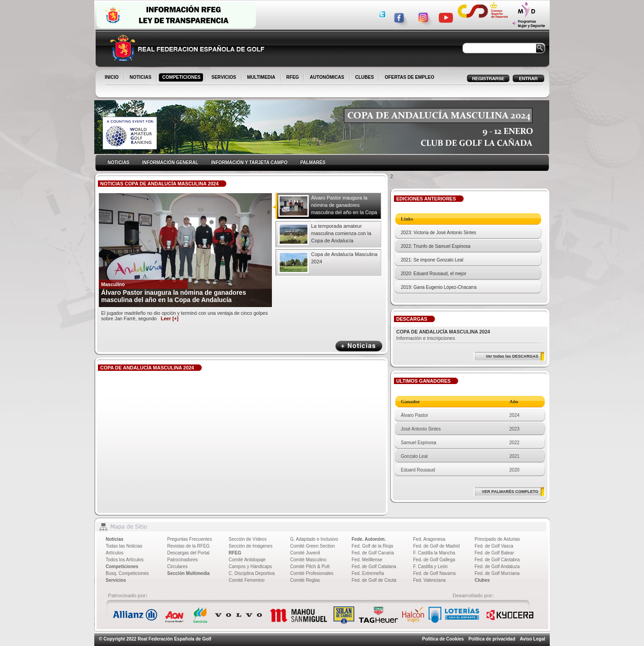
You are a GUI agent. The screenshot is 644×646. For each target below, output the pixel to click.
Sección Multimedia (188, 573)
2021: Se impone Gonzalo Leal (432, 260)
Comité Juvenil (305, 553)
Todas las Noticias (124, 546)
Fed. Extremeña (368, 573)
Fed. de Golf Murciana (497, 573)
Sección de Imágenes (250, 546)
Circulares (177, 567)
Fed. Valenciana (429, 580)
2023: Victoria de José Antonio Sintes (438, 233)
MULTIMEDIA (262, 78)
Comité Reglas (305, 580)
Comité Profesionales (312, 573)
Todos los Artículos (125, 560)
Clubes (482, 580)
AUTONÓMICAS (327, 77)
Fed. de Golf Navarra (434, 573)
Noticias (115, 539)
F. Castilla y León (430, 567)
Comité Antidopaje (247, 560)
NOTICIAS (141, 78)
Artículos (115, 553)
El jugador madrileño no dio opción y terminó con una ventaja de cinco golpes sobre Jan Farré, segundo (184, 316)
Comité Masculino (308, 560)
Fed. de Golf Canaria (373, 553)
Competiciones (122, 567)
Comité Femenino (247, 580)
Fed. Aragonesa (429, 539)
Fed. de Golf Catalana (374, 567)
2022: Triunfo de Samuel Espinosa (436, 246)
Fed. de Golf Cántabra (497, 560)
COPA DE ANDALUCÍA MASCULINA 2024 (443, 332)
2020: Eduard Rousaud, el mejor (434, 274)
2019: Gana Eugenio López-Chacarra (439, 287)
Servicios (116, 580)
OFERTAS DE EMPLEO (410, 77)
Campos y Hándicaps (250, 567)
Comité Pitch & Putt (310, 567)
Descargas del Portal (188, 553)
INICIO (112, 78)
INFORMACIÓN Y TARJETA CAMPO (249, 162)
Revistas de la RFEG (188, 546)
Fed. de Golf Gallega (434, 560)
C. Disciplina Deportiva (252, 573)
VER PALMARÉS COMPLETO (510, 492)
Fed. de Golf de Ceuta (374, 580)
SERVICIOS (224, 78)
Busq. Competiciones (127, 573)
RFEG (294, 78)
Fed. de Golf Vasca (494, 546)
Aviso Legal (532, 639)
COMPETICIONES (182, 78)
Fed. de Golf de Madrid (436, 546)
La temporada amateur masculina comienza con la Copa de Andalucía (341, 233)
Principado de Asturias (497, 539)
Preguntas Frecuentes (189, 539)
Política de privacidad (492, 639)
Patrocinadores (182, 560)
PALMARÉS (313, 162)
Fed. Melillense (367, 560)
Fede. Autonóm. (369, 539)
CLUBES (365, 77)
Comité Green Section (312, 546)
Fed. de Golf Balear (494, 553)
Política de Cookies (443, 639)
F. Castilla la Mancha (434, 553)
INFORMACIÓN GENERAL (170, 162)
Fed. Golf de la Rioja (372, 546)
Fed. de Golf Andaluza (497, 567)
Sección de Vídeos (248, 539)
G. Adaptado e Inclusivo (314, 539)
